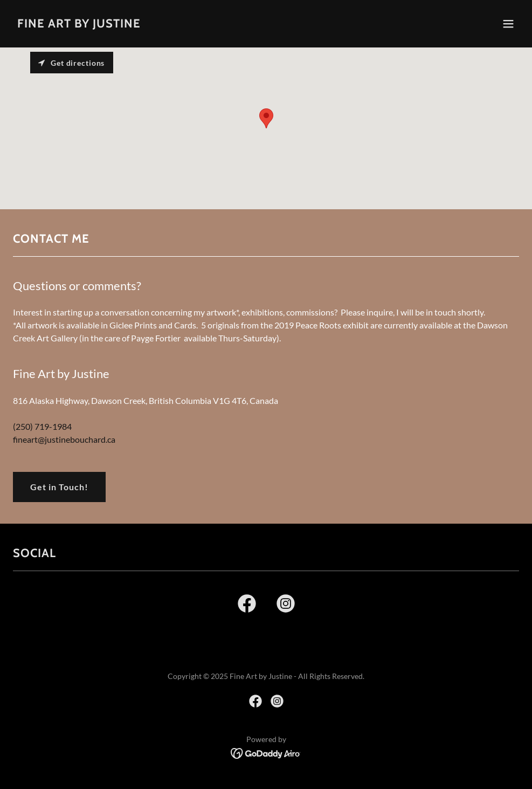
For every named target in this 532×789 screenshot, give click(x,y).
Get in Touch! (59, 487)
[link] (79, 24)
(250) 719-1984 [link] (42, 426)
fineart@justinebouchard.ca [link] (64, 439)
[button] (508, 24)
